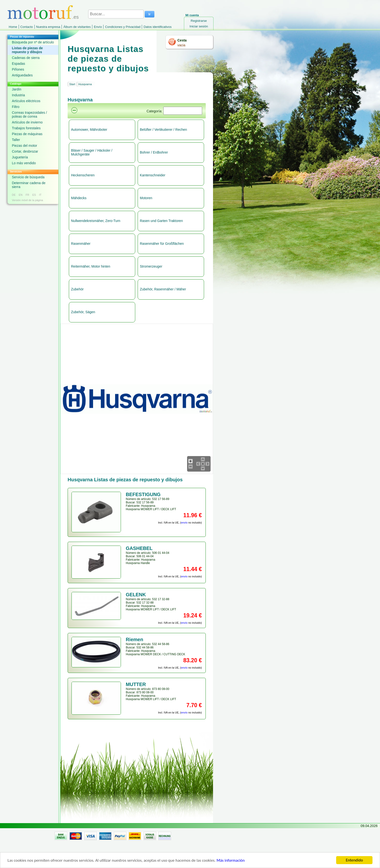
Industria (18, 95)
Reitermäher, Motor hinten (91, 266)
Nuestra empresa (48, 27)
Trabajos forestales (26, 128)
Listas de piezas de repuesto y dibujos (27, 50)
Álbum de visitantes (77, 27)
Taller (16, 140)
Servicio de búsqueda (28, 177)
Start (72, 84)
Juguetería (20, 157)
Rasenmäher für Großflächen (162, 244)
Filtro (16, 107)
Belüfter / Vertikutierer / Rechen (163, 130)
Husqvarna (85, 84)
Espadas (18, 64)
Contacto (27, 27)
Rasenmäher (81, 244)
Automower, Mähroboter (89, 130)
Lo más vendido (24, 163)
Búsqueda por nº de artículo (33, 42)
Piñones (18, 69)
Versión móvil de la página (27, 200)
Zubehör (77, 289)
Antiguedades (22, 75)
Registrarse (199, 21)
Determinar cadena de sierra (29, 185)
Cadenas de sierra (26, 58)
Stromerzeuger (151, 266)
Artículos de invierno (27, 122)
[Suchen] (183, 111)
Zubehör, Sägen (83, 312)
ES (34, 195)
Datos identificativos (158, 27)
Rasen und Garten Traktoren (161, 221)
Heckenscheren (83, 175)
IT (40, 195)
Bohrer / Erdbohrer (154, 152)
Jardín (17, 89)
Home (13, 27)
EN (20, 195)
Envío (98, 27)
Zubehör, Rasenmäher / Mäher (163, 289)
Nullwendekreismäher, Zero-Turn (96, 221)
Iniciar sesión (199, 26)
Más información (230, 863)
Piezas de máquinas (27, 134)
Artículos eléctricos (26, 101)
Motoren (146, 198)
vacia (181, 45)
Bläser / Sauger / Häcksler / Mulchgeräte (92, 152)
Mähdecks (79, 198)
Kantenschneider (153, 175)
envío (184, 523)
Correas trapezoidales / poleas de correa (29, 115)
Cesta (182, 40)
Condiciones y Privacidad (123, 27)
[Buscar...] (116, 14)
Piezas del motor (24, 146)
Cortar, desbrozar (25, 151)
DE (14, 195)
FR (28, 195)
